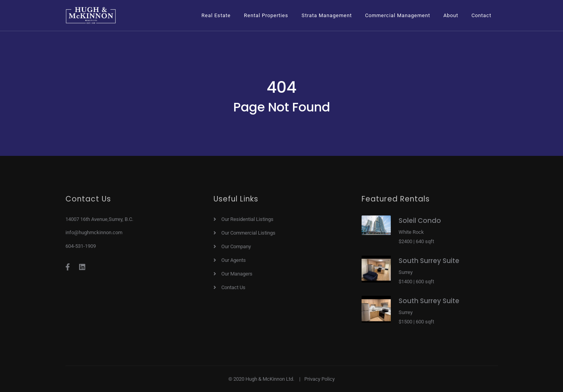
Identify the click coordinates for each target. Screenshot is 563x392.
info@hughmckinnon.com (94, 232)
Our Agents (234, 260)
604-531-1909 (81, 246)
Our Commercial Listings (248, 233)
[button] (216, 15)
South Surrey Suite (429, 261)
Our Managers (237, 274)
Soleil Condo (420, 221)
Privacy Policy (319, 379)
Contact (481, 15)
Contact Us (233, 288)
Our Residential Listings (247, 219)
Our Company (236, 247)
